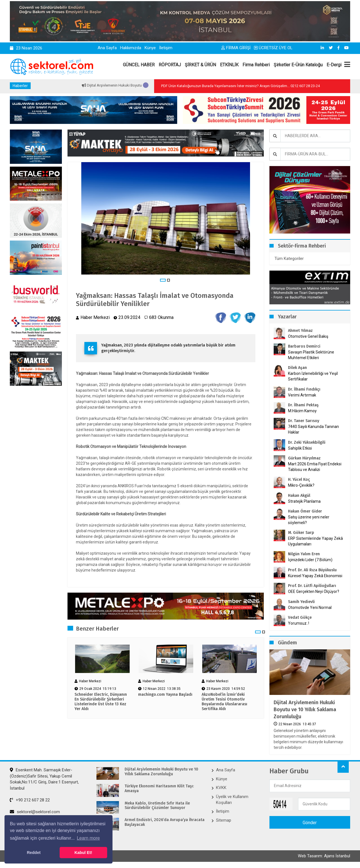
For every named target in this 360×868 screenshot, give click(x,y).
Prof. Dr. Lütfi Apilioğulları (312, 586)
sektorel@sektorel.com (35, 812)
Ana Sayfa (107, 48)
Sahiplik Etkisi (300, 448)
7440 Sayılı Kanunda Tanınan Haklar (313, 429)
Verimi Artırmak (302, 395)
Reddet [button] (34, 853)
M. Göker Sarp (301, 533)
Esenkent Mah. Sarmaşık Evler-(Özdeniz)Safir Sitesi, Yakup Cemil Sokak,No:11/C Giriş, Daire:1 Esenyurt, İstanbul (44, 779)
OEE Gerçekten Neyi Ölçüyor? (314, 591)
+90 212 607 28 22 (30, 800)
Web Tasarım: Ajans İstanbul (324, 856)
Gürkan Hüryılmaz (304, 458)
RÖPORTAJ (170, 65)
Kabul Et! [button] (83, 853)
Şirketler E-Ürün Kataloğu (298, 65)
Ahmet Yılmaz (300, 331)
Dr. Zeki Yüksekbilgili (307, 442)
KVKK (221, 788)
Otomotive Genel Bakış (308, 336)
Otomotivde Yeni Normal (310, 608)
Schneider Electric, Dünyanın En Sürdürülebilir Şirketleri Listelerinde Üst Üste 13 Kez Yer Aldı (101, 702)
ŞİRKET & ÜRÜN (200, 65)
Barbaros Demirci (304, 346)
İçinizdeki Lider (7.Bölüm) (310, 560)
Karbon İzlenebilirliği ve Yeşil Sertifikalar (313, 376)
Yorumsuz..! (299, 623)
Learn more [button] (88, 838)
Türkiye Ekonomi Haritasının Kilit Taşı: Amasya (159, 789)
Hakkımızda (131, 48)
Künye (150, 48)
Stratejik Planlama (304, 501)
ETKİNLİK (229, 65)
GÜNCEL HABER (139, 65)
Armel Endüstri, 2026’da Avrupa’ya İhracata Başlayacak (165, 822)
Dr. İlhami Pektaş (303, 405)
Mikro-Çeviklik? (301, 485)
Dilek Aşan (297, 368)
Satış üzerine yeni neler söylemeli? (309, 520)
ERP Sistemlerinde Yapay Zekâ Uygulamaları (315, 541)
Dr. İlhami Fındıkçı (304, 389)
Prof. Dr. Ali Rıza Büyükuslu (312, 570)
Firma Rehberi (256, 65)
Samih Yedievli (301, 602)
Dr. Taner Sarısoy (304, 421)
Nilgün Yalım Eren (304, 554)
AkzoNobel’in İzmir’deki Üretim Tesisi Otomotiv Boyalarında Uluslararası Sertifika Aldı (224, 702)
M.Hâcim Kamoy (302, 411)
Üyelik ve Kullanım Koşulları (232, 800)
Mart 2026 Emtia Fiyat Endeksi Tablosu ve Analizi (315, 467)
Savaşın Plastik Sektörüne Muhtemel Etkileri (311, 355)
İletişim (166, 48)
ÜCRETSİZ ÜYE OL (273, 48)
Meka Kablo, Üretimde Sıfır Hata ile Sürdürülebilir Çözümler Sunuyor (157, 806)
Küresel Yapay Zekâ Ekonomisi (315, 576)
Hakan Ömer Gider (305, 511)
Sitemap (224, 820)
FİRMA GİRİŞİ (236, 48)
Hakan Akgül (299, 496)
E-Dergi (334, 65)
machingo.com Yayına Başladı (165, 695)
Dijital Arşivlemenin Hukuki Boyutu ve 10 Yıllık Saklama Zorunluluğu (305, 710)
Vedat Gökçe (300, 617)
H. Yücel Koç (299, 480)
